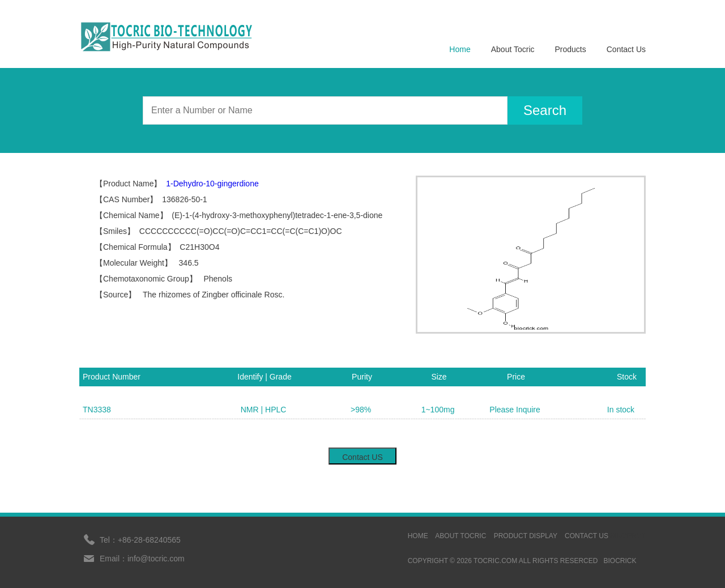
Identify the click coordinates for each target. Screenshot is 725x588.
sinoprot (628, 536)
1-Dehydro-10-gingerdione (212, 184)
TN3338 (97, 410)
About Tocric (513, 49)
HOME (418, 536)
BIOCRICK (620, 561)
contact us (587, 536)
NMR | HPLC (264, 410)
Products (571, 49)
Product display (526, 536)
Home (460, 49)
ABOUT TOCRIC (460, 536)
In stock (621, 410)
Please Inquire (515, 410)
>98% (361, 410)
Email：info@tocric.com (142, 559)
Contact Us (626, 49)
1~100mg (438, 410)
